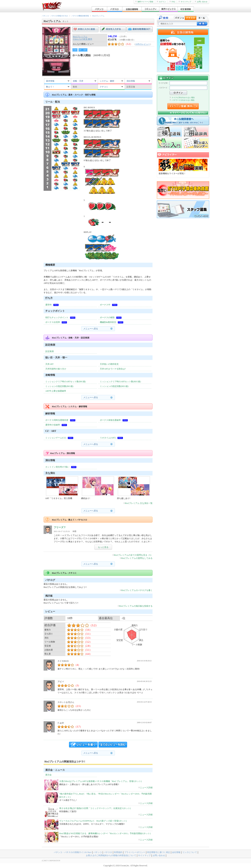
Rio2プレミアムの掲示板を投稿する (135, 606)
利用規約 (118, 852)
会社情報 (176, 852)
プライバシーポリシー (135, 852)
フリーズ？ (60, 527)
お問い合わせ (201, 2)
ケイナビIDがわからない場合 (182, 97)
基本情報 (50, 81)
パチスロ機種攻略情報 (80, 16)
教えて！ (50, 87)
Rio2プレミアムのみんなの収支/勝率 (83, 38)
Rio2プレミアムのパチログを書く (136, 590)
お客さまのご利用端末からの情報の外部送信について (111, 855)
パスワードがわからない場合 (182, 100)
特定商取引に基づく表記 (159, 852)
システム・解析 (107, 81)
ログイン (161, 2)
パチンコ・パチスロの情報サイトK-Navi (73, 852)
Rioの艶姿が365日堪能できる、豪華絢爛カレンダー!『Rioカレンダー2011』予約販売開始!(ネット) (105, 833)
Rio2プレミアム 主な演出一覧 (138, 503)
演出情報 (131, 81)
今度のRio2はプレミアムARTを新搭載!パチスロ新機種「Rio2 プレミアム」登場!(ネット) (100, 781)
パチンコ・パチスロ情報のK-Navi (55, 16)
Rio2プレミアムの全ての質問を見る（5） (132, 555)
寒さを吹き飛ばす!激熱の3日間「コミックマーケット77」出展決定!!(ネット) (95, 808)
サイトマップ (185, 2)
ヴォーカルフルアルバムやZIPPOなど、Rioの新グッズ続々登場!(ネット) (93, 821)
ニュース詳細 (145, 788)
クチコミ (104, 87)
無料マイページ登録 (144, 2)
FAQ (172, 2)
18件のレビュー (143, 44)
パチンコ (98, 852)
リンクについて (190, 852)
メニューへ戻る (91, 329)
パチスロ (108, 852)
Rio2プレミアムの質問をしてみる (136, 558)
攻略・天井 (78, 81)
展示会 (48, 775)
